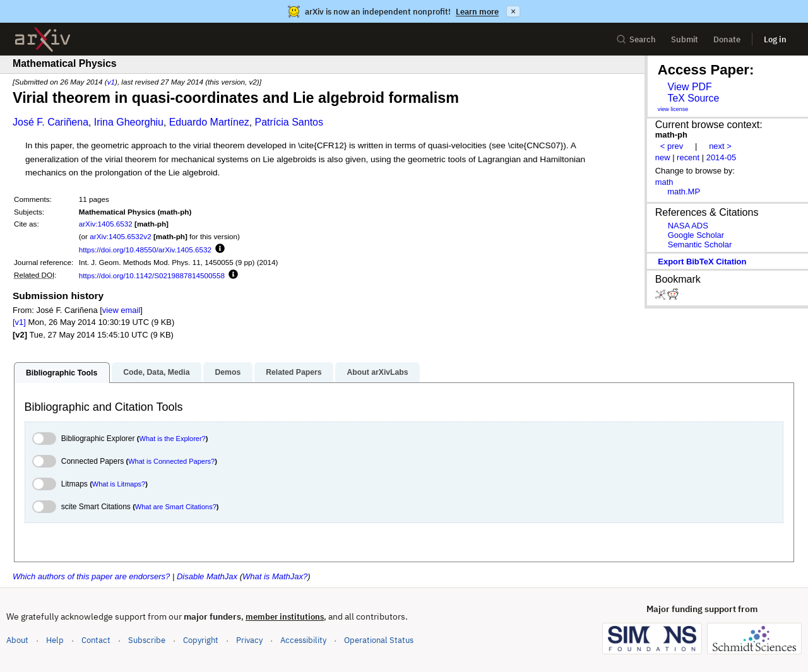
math (664, 182)
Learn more (477, 12)
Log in (775, 39)
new (663, 157)
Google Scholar (696, 235)
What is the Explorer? (173, 439)
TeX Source (693, 98)
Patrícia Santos (289, 122)
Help (55, 640)
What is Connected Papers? (171, 461)
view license (673, 109)
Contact (96, 640)
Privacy (249, 640)
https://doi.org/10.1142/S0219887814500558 (152, 275)
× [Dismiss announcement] (513, 11)
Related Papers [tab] (294, 372)
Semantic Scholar (700, 245)
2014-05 (722, 157)
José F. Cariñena (50, 122)
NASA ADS (688, 226)
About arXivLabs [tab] (377, 372)
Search (636, 39)
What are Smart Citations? (176, 507)
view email (121, 310)
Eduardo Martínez (209, 122)
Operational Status (379, 640)
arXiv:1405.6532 (106, 224)
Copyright (201, 640)
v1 (111, 82)
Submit (685, 39)
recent (688, 157)
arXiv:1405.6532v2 (120, 236)
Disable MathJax (207, 576)
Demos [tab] (228, 372)
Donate (727, 39)
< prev (672, 146)
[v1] (19, 322)
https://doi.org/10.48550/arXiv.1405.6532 (145, 250)
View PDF (689, 87)
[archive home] (43, 39)
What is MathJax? (275, 576)
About (17, 640)
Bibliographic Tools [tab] (62, 373)
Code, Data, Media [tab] (156, 372)
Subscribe (147, 640)
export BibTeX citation (702, 262)
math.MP (684, 192)
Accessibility (303, 640)
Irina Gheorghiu (129, 122)
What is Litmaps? (119, 484)
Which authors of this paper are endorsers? (91, 576)
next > (720, 146)
